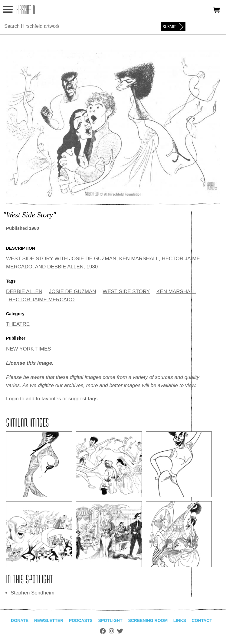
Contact (202, 620)
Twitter (120, 631)
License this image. (30, 363)
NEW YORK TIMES (29, 349)
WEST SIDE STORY (126, 292)
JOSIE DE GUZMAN (73, 292)
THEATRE (18, 324)
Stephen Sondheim (33, 593)
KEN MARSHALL (176, 292)
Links (180, 620)
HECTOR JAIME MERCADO (42, 300)
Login (12, 399)
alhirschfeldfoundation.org (26, 10)
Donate (20, 620)
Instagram (111, 631)
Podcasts (81, 620)
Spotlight (110, 620)
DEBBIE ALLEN (24, 292)
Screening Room (148, 620)
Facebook (103, 631)
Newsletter (49, 620)
